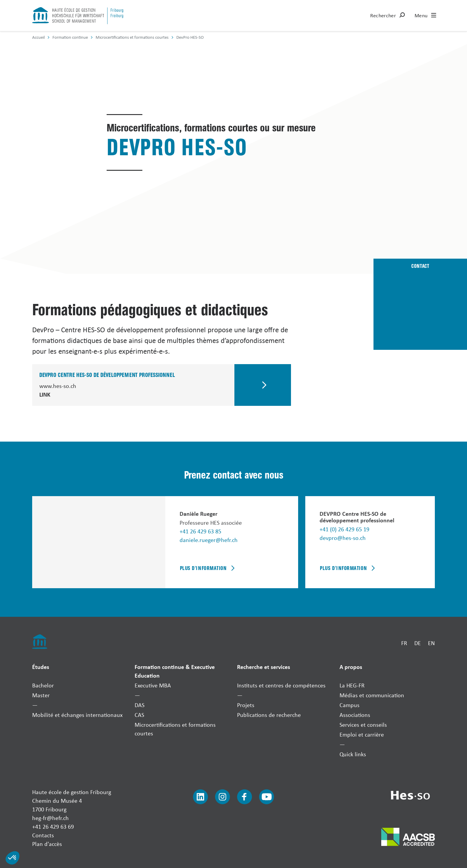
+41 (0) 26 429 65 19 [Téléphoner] (344, 529)
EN (431, 643)
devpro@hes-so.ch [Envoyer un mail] (343, 538)
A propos (351, 667)
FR (404, 643)
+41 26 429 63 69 (53, 826)
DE (418, 643)
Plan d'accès (47, 844)
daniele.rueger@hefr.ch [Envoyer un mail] (209, 540)
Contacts (43, 835)
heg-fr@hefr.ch (50, 818)
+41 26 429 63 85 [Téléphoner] (200, 531)
